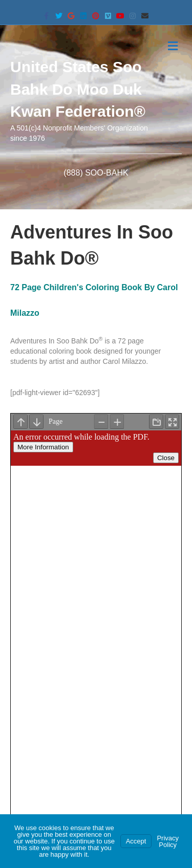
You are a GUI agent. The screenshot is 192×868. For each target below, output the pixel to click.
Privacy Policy (168, 841)
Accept (136, 841)
